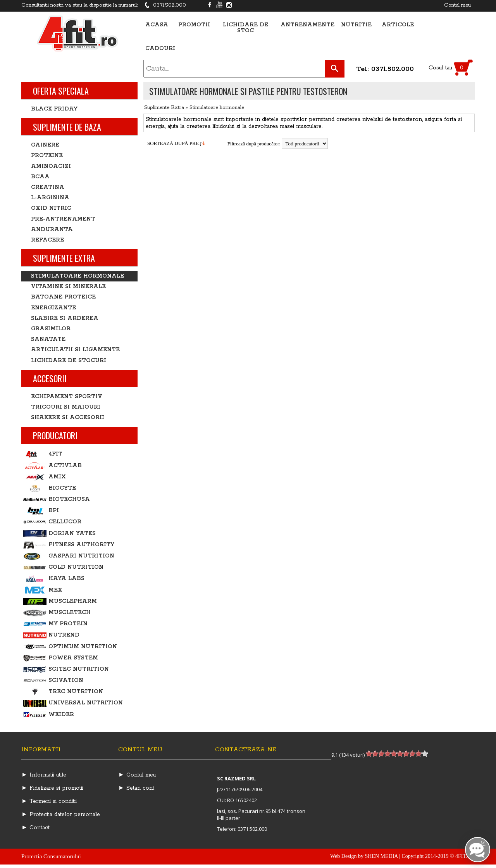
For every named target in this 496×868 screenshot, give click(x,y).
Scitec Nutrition (66, 669)
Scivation (53, 681)
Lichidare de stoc (245, 28)
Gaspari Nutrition (69, 556)
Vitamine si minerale (68, 286)
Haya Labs (54, 579)
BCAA (40, 177)
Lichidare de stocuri (69, 361)
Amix (45, 477)
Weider (49, 715)
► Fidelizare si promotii (52, 788)
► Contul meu (137, 775)
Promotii (194, 25)
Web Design (343, 856)
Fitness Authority (69, 545)
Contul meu (457, 5)
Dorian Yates (59, 534)
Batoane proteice (63, 297)
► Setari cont (136, 788)
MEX (43, 590)
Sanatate (48, 339)
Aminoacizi (51, 166)
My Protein (55, 624)
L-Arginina (50, 198)
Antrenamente (307, 25)
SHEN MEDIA (381, 856)
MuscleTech (57, 613)
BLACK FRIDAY (54, 109)
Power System (61, 658)
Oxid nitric (51, 208)
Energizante (53, 308)
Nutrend (51, 635)
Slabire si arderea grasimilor (65, 324)
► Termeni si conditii (49, 801)
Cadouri (160, 49)
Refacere (47, 240)
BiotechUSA (57, 500)
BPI (41, 511)
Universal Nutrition (73, 703)
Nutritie (356, 25)
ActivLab (53, 466)
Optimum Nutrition (70, 647)
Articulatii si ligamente (75, 350)
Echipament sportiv (67, 397)
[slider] (397, 754)
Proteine (47, 155)
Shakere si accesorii (68, 418)
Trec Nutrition (63, 692)
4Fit (43, 454)
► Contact (35, 828)
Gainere (45, 145)
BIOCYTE (50, 488)
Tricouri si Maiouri (66, 407)
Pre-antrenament (63, 219)
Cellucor (52, 522)
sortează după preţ (175, 143)
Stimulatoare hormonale (217, 108)
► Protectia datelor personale (61, 815)
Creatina (48, 187)
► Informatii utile (44, 775)
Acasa (157, 25)
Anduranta (52, 230)
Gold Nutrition (63, 567)
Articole (398, 25)
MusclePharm (60, 601)
